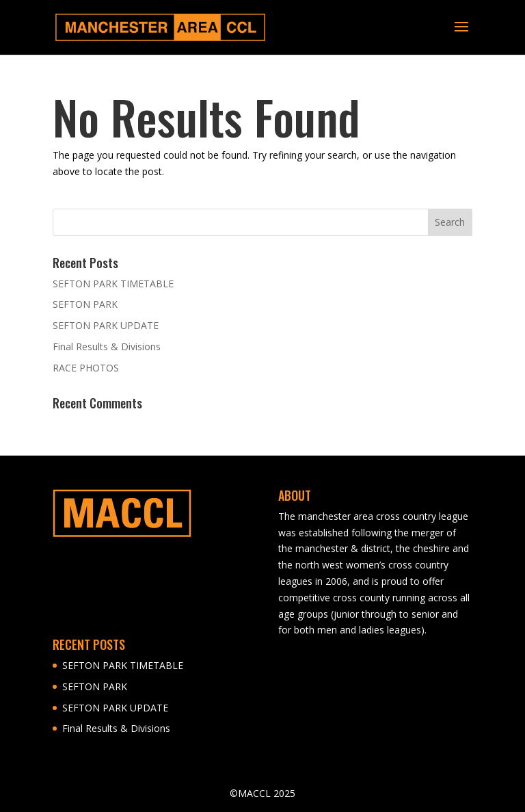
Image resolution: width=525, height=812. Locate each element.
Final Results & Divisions (107, 346)
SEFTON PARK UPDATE (106, 325)
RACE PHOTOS (86, 368)
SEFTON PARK (85, 304)
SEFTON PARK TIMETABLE (113, 284)
